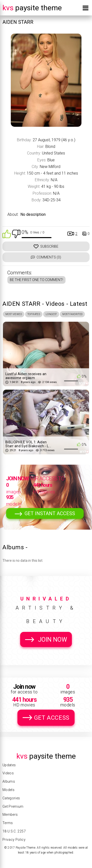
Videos (8, 773)
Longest (51, 314)
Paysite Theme (32, 8)
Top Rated (34, 314)
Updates (9, 765)
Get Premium (13, 806)
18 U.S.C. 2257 (14, 831)
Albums (9, 781)
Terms (8, 823)
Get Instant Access (50, 513)
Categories (11, 798)
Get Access (52, 718)
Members (10, 815)
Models (8, 790)
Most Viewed (14, 314)
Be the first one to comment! (36, 280)
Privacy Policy (14, 840)
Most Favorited (72, 314)
